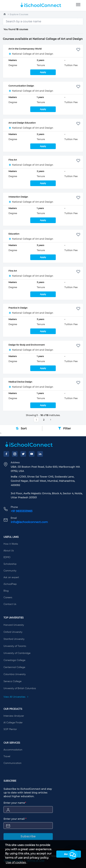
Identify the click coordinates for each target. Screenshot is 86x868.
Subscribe (28, 836)
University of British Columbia (20, 688)
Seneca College (12, 681)
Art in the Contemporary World (25, 49)
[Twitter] (23, 454)
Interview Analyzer (14, 716)
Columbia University (15, 674)
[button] (73, 855)
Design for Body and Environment (27, 345)
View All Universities (16, 697)
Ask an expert (11, 577)
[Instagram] (15, 454)
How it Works (11, 544)
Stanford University (14, 639)
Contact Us (10, 604)
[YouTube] (32, 454)
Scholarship (10, 564)
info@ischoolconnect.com (29, 522)
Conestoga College (14, 660)
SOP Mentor (10, 729)
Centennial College (14, 667)
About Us (9, 551)
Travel (7, 756)
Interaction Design (18, 197)
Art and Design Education (22, 123)
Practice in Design (18, 308)
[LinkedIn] (40, 454)
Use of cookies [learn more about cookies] (16, 862)
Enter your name (15, 803)
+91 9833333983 (22, 511)
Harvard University (14, 625)
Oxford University (13, 632)
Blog (6, 591)
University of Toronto (15, 646)
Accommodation (13, 750)
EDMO (7, 557)
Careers (8, 598)
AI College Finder (13, 723)
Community (10, 571)
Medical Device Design (20, 382)
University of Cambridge (17, 653)
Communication (12, 763)
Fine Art (13, 160)
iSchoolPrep (10, 584)
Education (14, 234)
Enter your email (15, 819)
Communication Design (21, 86)
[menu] (78, 5)
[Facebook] (6, 454)
